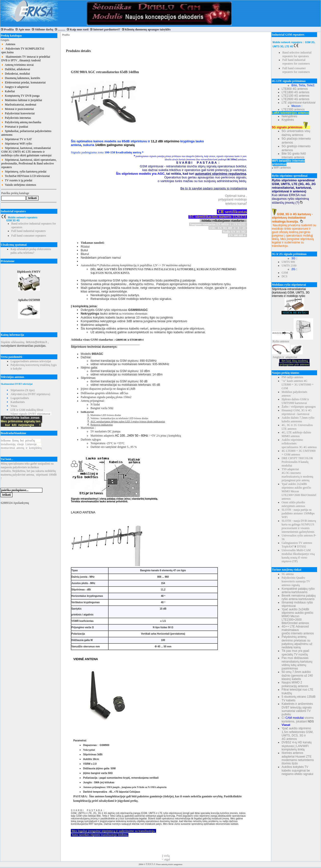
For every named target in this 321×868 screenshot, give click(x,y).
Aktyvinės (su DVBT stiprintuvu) (30, 394)
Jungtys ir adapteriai (15, 87)
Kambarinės (18, 402)
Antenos (8, 44)
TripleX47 (288, 547)
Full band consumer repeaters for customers (296, 70)
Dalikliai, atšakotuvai (16, 69)
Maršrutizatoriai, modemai (19, 105)
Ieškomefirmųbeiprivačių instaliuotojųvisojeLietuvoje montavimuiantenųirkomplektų (21, 444)
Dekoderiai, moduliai (16, 74)
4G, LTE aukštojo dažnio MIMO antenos (296, 434)
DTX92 (302, 547)
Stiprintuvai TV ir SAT (17, 139)
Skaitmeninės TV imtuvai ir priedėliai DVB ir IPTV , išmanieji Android (26, 59)
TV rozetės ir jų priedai (17, 180)
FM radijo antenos (292, 377)
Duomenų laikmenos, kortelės (21, 78)
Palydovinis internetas (16, 118)
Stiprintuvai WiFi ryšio (17, 144)
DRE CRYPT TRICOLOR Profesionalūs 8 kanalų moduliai (297, 462)
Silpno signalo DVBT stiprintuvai (30, 414)
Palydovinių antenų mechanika (21, 122)
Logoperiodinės (20, 398)
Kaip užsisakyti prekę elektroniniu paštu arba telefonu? (31, 251)
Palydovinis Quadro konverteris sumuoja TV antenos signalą (296, 581)
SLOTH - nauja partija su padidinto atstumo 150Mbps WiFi (298, 513)
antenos (285, 341)
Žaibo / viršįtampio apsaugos (299, 407)
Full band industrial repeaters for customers (296, 62)
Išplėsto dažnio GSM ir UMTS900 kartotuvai (295, 401)
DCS (284, 276)
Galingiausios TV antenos (297, 543)
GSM (285, 273)
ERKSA (151, 864)
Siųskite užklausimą (12, 342)
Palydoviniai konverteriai (18, 113)
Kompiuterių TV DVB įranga (20, 96)
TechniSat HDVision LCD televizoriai (25, 176)
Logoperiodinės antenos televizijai (31, 361)
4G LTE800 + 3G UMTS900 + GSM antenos (298, 453)
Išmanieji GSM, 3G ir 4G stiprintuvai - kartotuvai (296, 412)
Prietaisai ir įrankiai (15, 127)
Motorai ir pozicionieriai (18, 109)
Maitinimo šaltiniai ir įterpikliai (22, 100)
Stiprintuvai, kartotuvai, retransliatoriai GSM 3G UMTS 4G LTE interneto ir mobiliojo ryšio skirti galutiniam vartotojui (26, 152)
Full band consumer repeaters (29, 236)
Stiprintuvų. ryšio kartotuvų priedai (24, 172)
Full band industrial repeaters (28, 231)
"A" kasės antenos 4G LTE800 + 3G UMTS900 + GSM (297, 385)
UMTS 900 (288, 262)
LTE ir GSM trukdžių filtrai (27, 410)
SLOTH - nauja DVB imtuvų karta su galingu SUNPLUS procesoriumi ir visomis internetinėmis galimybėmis (299, 526)
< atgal (166, 859)
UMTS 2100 (289, 266)
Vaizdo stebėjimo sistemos (19, 185)
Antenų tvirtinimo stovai (17, 65)
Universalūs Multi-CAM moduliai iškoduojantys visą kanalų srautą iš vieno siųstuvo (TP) (298, 556)
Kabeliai (8, 91)
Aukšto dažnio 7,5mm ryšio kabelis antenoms (298, 420)
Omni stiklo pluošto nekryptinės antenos (293, 504)
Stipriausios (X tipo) (23, 390)
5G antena (288, 574)
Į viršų (166, 856)
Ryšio (276, 341)
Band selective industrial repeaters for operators (297, 54)
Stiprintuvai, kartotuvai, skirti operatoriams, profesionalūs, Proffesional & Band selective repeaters (29, 163)
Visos (14, 406)
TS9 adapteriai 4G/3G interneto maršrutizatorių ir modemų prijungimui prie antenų (297, 475)
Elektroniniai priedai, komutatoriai (23, 82)
